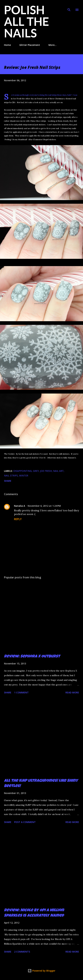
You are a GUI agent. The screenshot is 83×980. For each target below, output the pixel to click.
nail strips (11, 476)
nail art (58, 471)
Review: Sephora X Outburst (32, 657)
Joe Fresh (46, 471)
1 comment (21, 692)
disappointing (22, 471)
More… (52, 45)
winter (24, 476)
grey (36, 471)
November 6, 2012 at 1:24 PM (44, 506)
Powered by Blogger (41, 971)
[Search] (69, 6)
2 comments (22, 952)
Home (7, 45)
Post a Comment (25, 822)
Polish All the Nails (26, 21)
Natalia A (19, 506)
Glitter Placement (30, 45)
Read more (72, 692)
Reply (18, 519)
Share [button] (8, 481)
